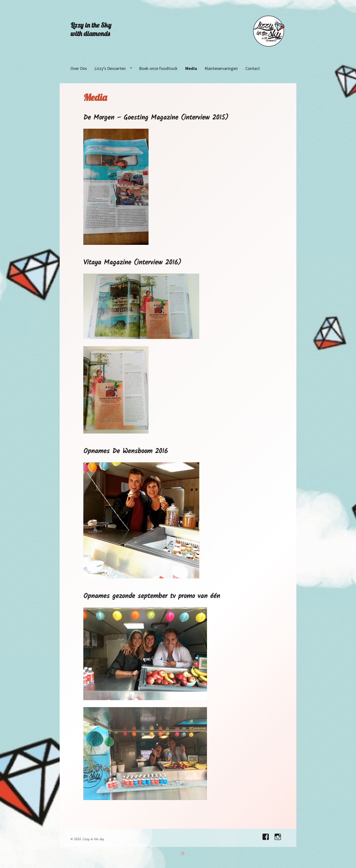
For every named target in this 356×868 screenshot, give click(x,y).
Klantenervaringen (221, 68)
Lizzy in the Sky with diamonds (91, 29)
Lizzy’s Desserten (110, 68)
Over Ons (79, 68)
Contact (253, 68)
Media (191, 68)
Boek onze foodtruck (158, 68)
